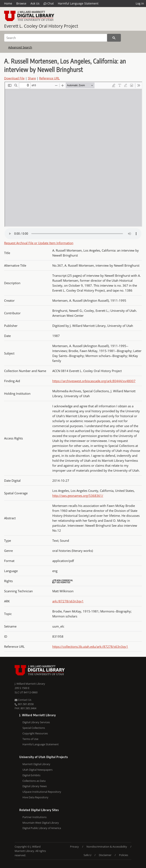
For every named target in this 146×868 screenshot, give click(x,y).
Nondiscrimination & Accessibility (107, 847)
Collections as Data (34, 781)
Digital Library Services (36, 722)
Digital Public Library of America (42, 828)
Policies (124, 855)
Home (8, 3)
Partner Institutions (34, 817)
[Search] (56, 38)
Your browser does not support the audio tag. (73, 234)
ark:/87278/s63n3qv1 (68, 601)
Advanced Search (20, 47)
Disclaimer (105, 855)
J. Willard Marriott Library (30, 684)
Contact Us (23, 700)
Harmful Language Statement (78, 3)
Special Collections (34, 728)
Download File (14, 78)
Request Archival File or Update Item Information (39, 243)
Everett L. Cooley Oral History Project (41, 26)
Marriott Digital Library (36, 764)
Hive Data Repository (35, 797)
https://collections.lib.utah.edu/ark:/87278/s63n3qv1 (90, 647)
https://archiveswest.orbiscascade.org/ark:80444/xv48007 (94, 381)
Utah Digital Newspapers (37, 770)
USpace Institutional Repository (42, 792)
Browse (21, 3)
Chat (49, 4)
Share (32, 78)
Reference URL (49, 78)
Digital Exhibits (31, 775)
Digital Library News (35, 786)
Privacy (74, 847)
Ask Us (35, 3)
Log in (140, 3)
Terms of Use (30, 739)
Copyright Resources (35, 733)
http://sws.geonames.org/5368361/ (78, 496)
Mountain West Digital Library (41, 823)
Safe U (87, 855)
